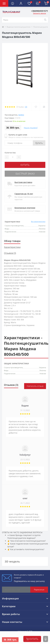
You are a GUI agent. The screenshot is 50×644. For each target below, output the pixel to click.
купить (32, 639)
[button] (21, 3)
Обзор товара (12, 241)
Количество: (10, 153)
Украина (43, 367)
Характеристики (12, 247)
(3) (26, 107)
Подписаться (39, 590)
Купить (39, 143)
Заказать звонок (40, 13)
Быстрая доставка (23, 182)
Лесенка (43, 370)
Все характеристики (38, 221)
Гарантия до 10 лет (24, 194)
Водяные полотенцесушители (19, 27)
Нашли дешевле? (31, 128)
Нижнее (43, 374)
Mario (21, 115)
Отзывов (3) (10, 253)
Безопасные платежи (25, 208)
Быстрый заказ (25, 174)
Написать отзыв (35, 386)
